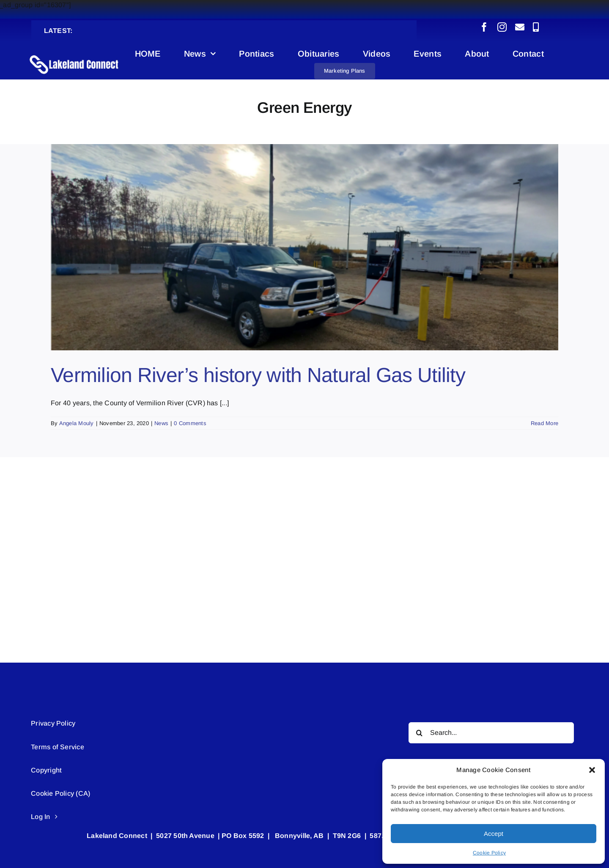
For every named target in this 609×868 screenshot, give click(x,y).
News (161, 423)
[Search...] (491, 733)
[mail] (520, 27)
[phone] (536, 27)
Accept (494, 834)
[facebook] (484, 27)
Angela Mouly (77, 423)
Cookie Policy (489, 853)
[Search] (419, 733)
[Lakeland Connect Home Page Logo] (74, 55)
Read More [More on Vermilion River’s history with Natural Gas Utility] (545, 423)
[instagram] (502, 27)
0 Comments (190, 423)
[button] (592, 770)
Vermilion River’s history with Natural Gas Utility (258, 375)
